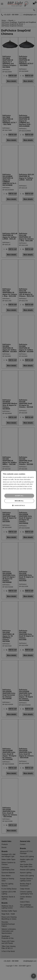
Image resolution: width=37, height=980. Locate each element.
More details (12, 91)
